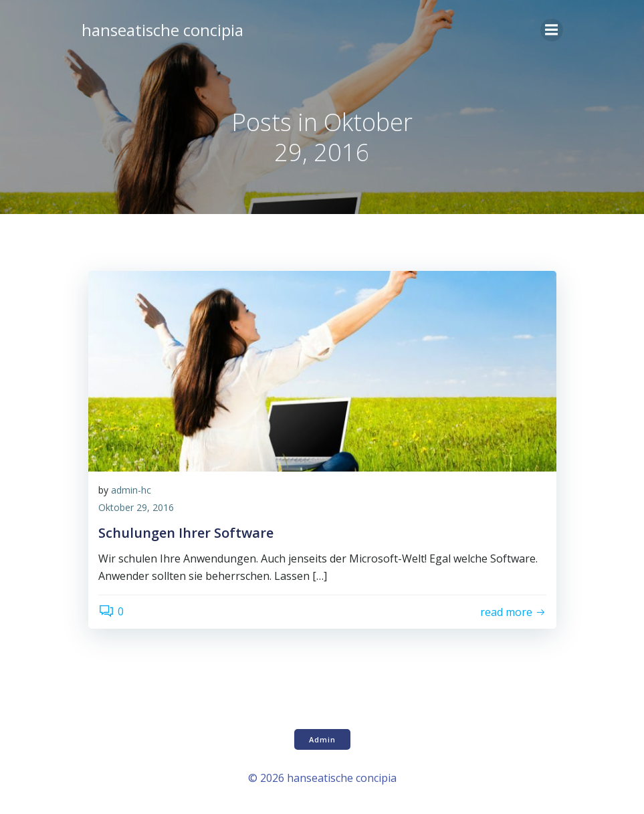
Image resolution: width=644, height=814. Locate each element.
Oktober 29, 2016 (136, 507)
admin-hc (131, 490)
